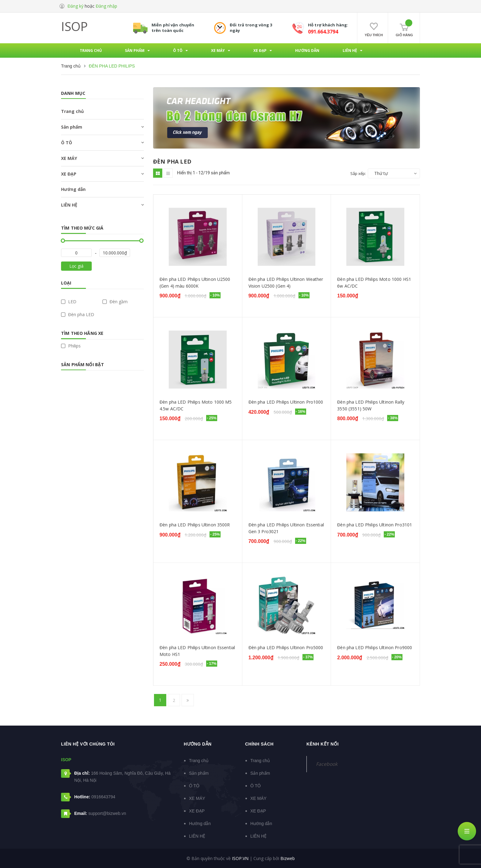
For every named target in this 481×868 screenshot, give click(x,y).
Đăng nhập (106, 6)
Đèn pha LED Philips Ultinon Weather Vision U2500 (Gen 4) (286, 283)
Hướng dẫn (73, 189)
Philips (71, 346)
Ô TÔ (67, 143)
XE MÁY (69, 158)
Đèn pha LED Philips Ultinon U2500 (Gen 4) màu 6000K (195, 283)
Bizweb (288, 858)
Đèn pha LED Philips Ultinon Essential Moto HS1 (197, 651)
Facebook (327, 764)
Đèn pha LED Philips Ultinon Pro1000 (286, 402)
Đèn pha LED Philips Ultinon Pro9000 (375, 647)
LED (69, 302)
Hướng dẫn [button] (198, 744)
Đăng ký (75, 6)
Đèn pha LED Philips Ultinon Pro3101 (375, 525)
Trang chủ (72, 111)
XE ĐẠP (69, 174)
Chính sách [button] (259, 744)
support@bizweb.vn (107, 813)
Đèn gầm (115, 302)
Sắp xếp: (358, 173)
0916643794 (103, 797)
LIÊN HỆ (69, 205)
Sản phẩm (72, 127)
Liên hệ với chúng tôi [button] (88, 744)
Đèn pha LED (78, 315)
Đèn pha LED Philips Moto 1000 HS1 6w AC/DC (374, 283)
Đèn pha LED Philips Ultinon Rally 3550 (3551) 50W (371, 405)
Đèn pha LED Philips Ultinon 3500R (195, 525)
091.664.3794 (323, 32)
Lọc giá (76, 266)
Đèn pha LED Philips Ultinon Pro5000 (286, 647)
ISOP (74, 26)
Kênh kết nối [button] (323, 744)
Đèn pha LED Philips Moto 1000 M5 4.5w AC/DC (196, 405)
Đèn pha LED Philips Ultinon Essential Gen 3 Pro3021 (286, 528)
